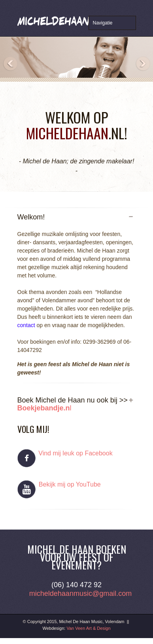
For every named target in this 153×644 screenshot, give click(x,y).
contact (26, 325)
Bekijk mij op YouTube (69, 484)
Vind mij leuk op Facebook (75, 453)
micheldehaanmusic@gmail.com (80, 593)
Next (143, 64)
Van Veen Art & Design (88, 628)
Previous (10, 64)
